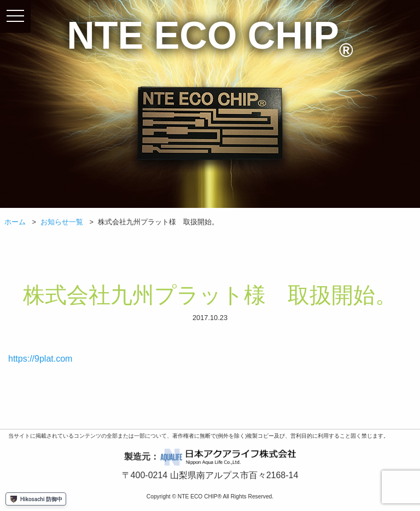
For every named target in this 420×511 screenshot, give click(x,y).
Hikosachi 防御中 (36, 499)
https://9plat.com (40, 359)
